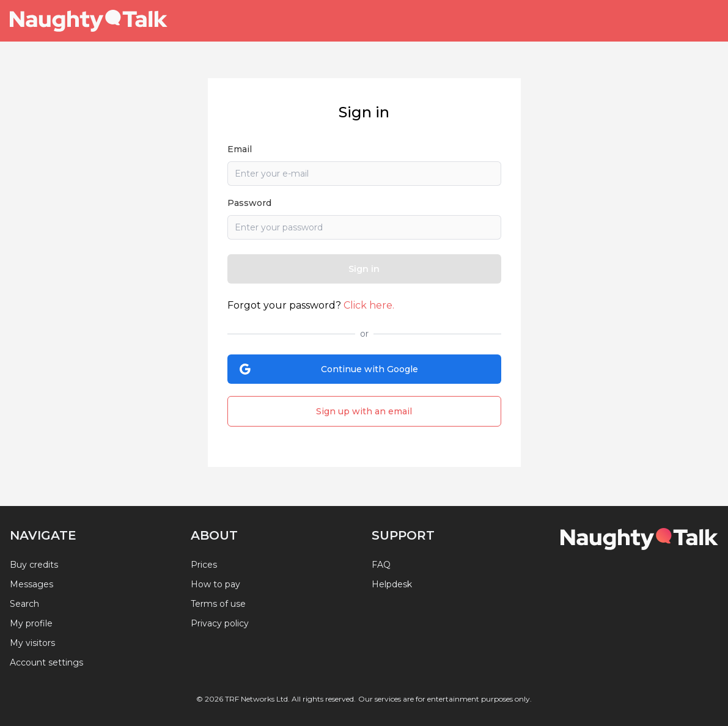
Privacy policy (220, 623)
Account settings (46, 662)
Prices (204, 565)
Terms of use (218, 604)
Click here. (369, 305)
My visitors (32, 643)
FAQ (381, 565)
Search (24, 604)
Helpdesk (392, 584)
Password (249, 203)
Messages (31, 584)
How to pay (215, 584)
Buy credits (34, 565)
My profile (31, 623)
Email (240, 149)
